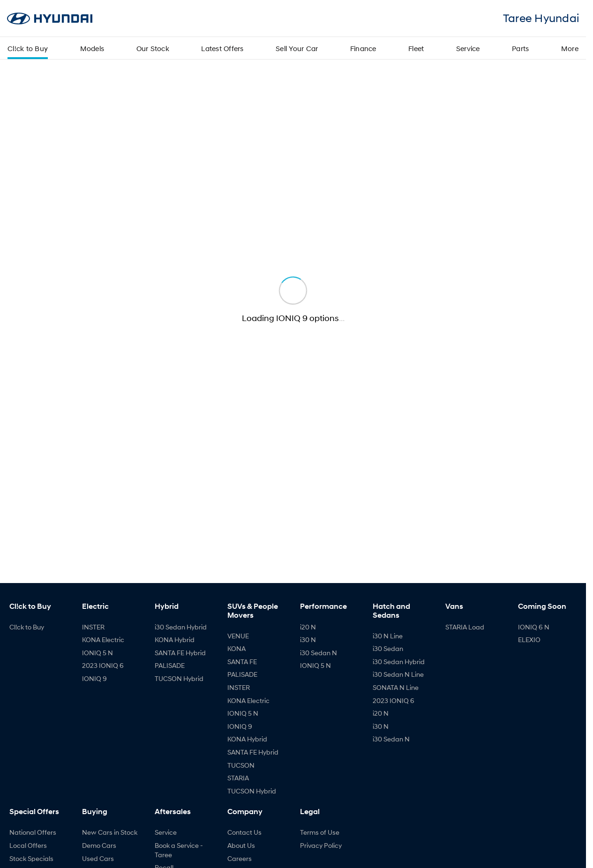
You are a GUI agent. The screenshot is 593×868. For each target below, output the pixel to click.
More (570, 48)
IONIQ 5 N (98, 653)
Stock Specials (31, 858)
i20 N (308, 627)
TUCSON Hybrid (179, 678)
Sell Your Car (297, 48)
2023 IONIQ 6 (103, 665)
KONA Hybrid (175, 640)
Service (468, 48)
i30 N (308, 640)
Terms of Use (320, 832)
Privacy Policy (321, 845)
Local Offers (28, 845)
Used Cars (98, 858)
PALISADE (170, 665)
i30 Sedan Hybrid (181, 627)
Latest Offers (222, 48)
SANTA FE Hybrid (180, 653)
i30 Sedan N (319, 653)
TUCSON (241, 765)
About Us (241, 845)
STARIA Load (465, 627)
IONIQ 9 (94, 678)
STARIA (238, 778)
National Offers (33, 832)
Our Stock (153, 48)
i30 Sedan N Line (398, 674)
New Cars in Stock (110, 832)
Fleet (416, 48)
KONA (236, 648)
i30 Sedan (388, 648)
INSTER (93, 627)
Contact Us (244, 832)
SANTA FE (242, 662)
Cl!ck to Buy (28, 48)
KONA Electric (103, 640)
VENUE (238, 636)
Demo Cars (99, 845)
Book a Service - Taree (179, 850)
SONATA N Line (396, 687)
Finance (363, 48)
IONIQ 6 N (534, 627)
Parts (520, 48)
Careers (240, 858)
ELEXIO (529, 640)
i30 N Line (388, 636)
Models (92, 48)
